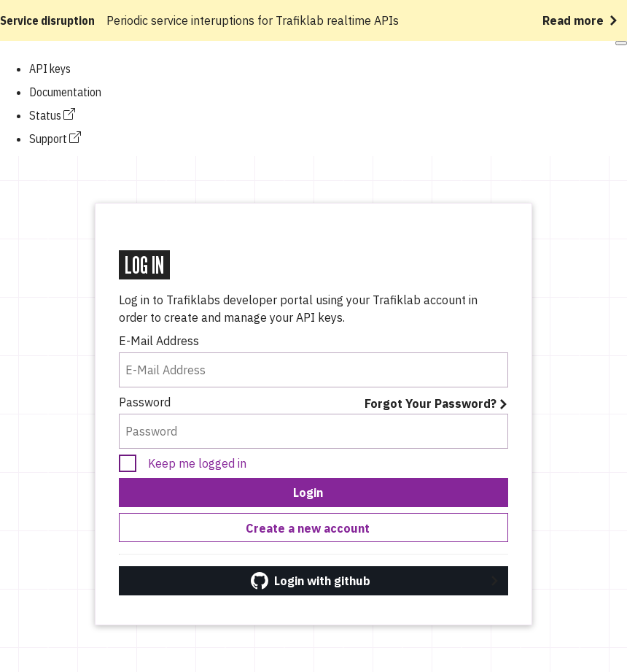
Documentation (65, 92)
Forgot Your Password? (431, 403)
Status (52, 115)
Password (145, 402)
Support (55, 139)
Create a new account (308, 528)
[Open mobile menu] (621, 43)
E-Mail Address (159, 341)
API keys (50, 69)
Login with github (311, 581)
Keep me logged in (197, 463)
